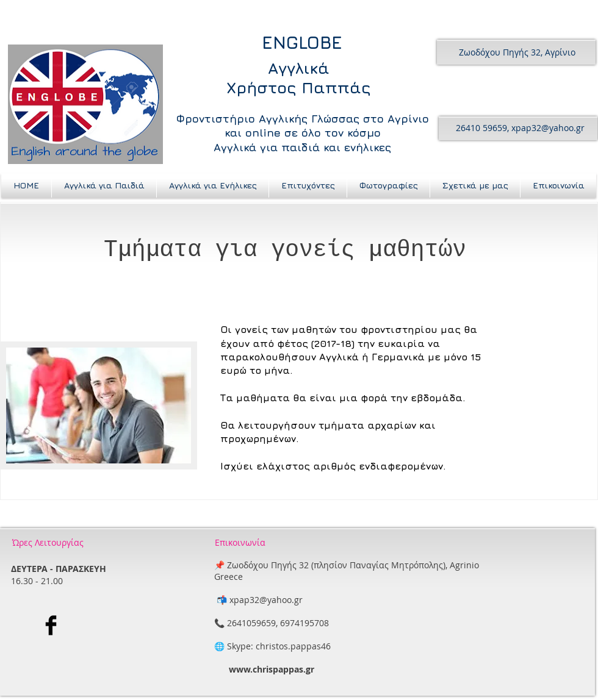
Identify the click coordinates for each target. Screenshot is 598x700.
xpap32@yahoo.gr (548, 128)
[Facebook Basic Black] (51, 630)
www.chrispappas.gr (272, 673)
